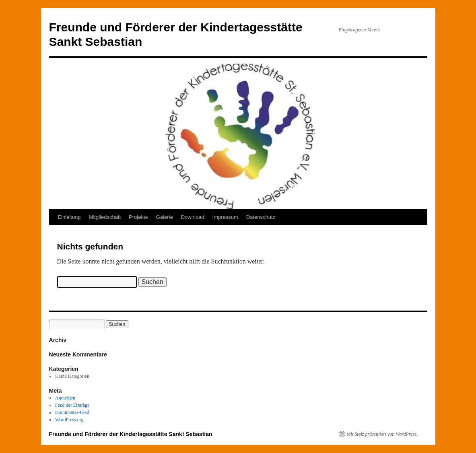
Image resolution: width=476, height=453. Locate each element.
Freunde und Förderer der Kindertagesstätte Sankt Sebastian (131, 434)
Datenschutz (261, 217)
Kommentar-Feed (72, 412)
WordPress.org (69, 420)
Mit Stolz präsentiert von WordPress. (382, 434)
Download (193, 217)
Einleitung (69, 217)
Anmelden (65, 398)
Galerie (165, 217)
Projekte (138, 217)
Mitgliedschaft (105, 217)
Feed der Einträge (72, 405)
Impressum (225, 217)
